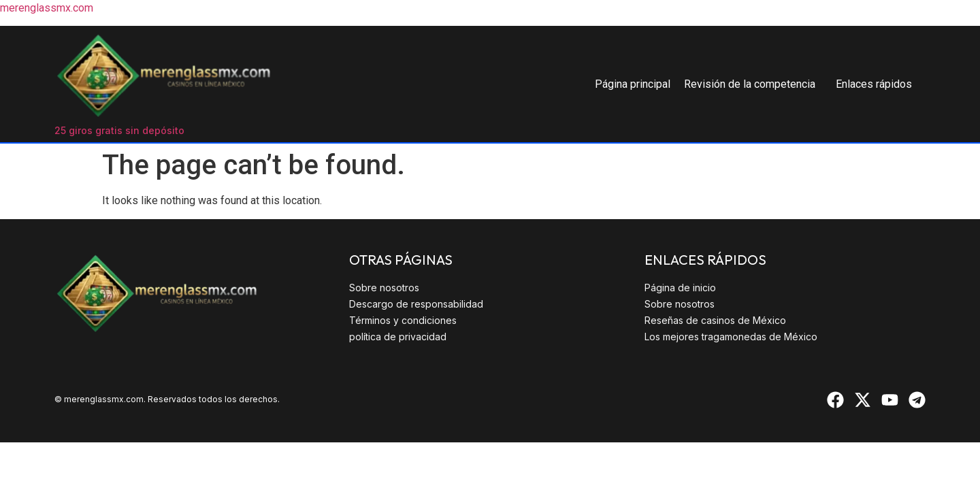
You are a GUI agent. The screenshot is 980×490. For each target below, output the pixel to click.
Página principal (633, 84)
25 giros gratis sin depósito (119, 130)
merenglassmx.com (47, 8)
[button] (753, 84)
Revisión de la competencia (750, 84)
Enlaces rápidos (874, 84)
